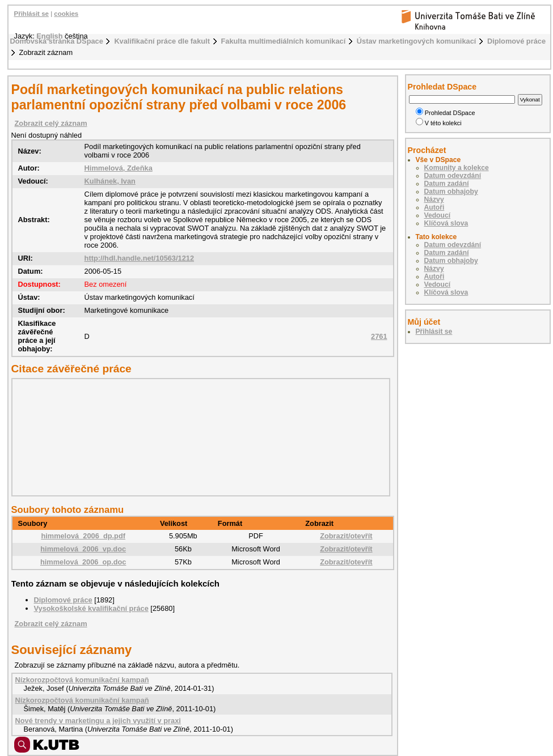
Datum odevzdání (453, 176)
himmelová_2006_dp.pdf (83, 536)
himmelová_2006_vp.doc (83, 549)
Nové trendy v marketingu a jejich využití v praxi (98, 721)
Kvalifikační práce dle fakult (162, 41)
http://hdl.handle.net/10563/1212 (139, 258)
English (49, 36)
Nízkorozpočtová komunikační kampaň (82, 680)
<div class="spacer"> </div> (198, 437)
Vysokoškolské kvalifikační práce (91, 608)
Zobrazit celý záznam (51, 123)
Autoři (434, 207)
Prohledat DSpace (446, 113)
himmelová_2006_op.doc (83, 562)
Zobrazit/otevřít (346, 536)
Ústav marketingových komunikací (417, 41)
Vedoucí (438, 215)
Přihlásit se (31, 14)
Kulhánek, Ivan (110, 181)
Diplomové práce (516, 41)
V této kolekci (439, 123)
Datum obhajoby (451, 192)
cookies (66, 14)
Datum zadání (447, 184)
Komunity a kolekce (457, 168)
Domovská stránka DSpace (57, 41)
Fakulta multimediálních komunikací (284, 41)
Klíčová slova (446, 223)
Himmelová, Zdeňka (119, 168)
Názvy (434, 199)
